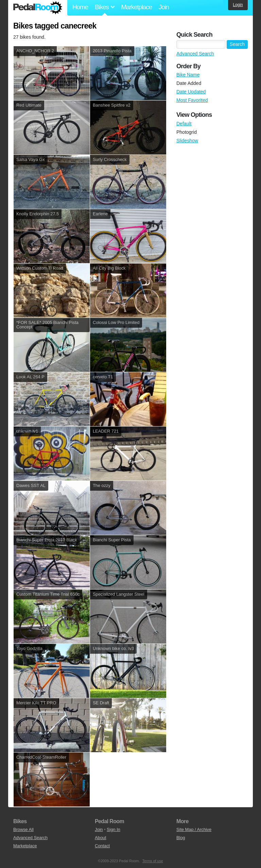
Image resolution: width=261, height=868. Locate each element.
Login (238, 5)
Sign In (114, 829)
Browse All (23, 829)
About (100, 838)
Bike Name (188, 75)
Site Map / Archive (194, 829)
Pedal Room (38, 8)
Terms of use (153, 861)
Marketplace (136, 7)
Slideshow (187, 141)
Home (80, 7)
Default (184, 124)
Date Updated (191, 92)
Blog (181, 838)
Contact (102, 846)
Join (164, 7)
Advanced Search (195, 54)
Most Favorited (192, 100)
